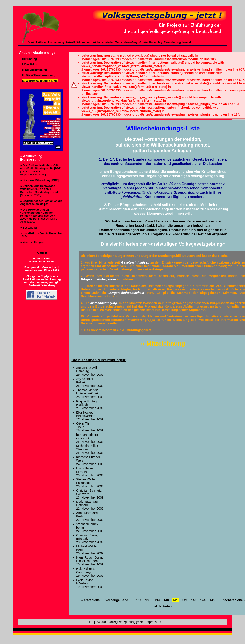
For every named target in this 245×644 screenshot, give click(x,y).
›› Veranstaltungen (32, 242)
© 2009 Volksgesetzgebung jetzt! (120, 622)
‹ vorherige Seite (116, 600)
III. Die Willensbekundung (39, 75)
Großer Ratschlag (151, 42)
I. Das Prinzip (31, 64)
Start (31, 42)
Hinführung (29, 59)
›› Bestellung (28, 228)
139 (157, 600)
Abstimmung (56, 42)
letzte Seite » (163, 606)
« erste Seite (91, 600)
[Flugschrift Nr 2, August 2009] (39, 216)
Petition (41, 42)
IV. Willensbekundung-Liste (40, 81)
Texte (119, 42)
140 (166, 600)
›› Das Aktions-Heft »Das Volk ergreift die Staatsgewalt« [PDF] (41, 167)
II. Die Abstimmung (34, 70)
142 (184, 600)
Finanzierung (172, 42)
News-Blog (131, 42)
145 (212, 600)
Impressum (153, 622)
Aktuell (70, 42)
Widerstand (84, 42)
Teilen (89, 622)
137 (139, 600)
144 (203, 600)
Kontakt (188, 42)
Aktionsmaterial (103, 42)
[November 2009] (39, 191)
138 (148, 600)
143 (194, 600)
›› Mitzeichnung (163, 344)
